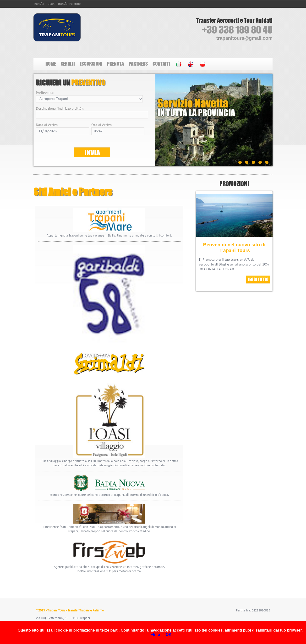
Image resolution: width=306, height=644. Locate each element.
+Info (156, 635)
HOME (51, 64)
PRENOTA (115, 64)
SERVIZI (68, 64)
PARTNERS (138, 64)
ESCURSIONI (91, 64)
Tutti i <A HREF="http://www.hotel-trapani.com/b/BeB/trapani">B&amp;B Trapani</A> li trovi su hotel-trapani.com (234, 335)
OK (169, 635)
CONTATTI (161, 64)
